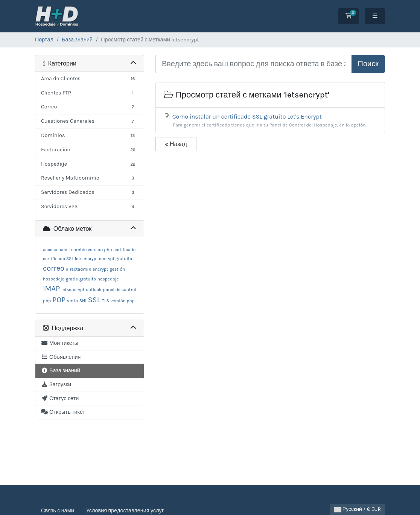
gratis (72, 279)
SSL (94, 300)
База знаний (77, 40)
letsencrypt (73, 289)
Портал (44, 40)
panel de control (120, 289)
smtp (72, 301)
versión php (123, 301)
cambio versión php (91, 250)
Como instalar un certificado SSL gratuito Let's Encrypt (270, 121)
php (47, 301)
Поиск (368, 64)
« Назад (176, 144)
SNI (83, 301)
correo (54, 268)
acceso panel (56, 250)
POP (59, 300)
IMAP (51, 289)
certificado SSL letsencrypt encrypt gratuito (87, 259)
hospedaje (108, 279)
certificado (124, 250)
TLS (106, 301)
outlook (94, 289)
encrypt (100, 269)
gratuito (88, 279)
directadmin (79, 269)
